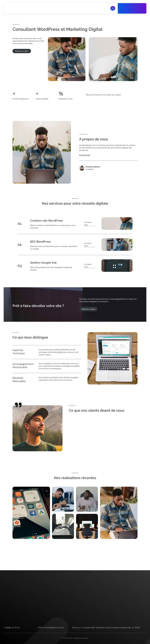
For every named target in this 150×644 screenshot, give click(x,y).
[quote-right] (18, 405)
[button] (90, 224)
